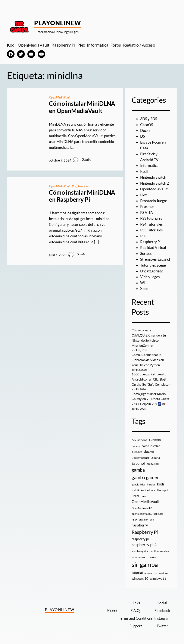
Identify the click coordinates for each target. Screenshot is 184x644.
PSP (143, 235)
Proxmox (147, 206)
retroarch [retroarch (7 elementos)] (143, 555)
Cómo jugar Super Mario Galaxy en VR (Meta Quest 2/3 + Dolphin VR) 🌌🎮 (151, 397)
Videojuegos (150, 275)
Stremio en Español (155, 258)
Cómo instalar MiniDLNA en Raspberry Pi (82, 196)
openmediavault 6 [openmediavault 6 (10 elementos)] (142, 512)
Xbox (144, 287)
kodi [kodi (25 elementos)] (160, 482)
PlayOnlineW (58, 23)
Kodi (144, 171)
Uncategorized (152, 269)
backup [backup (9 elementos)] (136, 444)
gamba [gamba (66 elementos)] (138, 468)
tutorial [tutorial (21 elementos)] (137, 571)
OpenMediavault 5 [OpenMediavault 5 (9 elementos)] (142, 506)
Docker (146, 130)
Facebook (162, 609)
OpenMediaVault (60, 97)
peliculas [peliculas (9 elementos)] (158, 512)
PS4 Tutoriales (151, 223)
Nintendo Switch (153, 177)
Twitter (162, 624)
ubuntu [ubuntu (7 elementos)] (148, 571)
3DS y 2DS (149, 119)
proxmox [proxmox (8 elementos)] (144, 518)
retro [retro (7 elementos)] (134, 555)
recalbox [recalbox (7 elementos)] (165, 549)
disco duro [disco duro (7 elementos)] (137, 450)
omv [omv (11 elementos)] (144, 494)
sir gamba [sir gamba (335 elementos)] (145, 562)
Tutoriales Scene (153, 264)
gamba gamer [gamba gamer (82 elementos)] (145, 475)
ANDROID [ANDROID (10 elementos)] (155, 438)
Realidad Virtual (153, 246)
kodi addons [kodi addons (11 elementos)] (148, 488)
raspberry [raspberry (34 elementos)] (140, 523)
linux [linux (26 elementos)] (135, 494)
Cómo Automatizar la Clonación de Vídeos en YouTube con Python (148, 358)
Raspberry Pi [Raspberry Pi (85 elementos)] (145, 530)
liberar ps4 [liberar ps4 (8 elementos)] (163, 489)
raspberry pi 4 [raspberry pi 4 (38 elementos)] (144, 543)
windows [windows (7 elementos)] (163, 571)
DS (143, 136)
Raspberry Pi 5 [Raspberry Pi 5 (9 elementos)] (140, 549)
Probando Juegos (154, 200)
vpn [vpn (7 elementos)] (155, 571)
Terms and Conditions (136, 616)
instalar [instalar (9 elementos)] (151, 483)
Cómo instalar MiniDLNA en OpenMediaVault (82, 107)
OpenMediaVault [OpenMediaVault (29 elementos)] (145, 500)
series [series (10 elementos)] (153, 555)
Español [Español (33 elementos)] (138, 461)
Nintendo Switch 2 (155, 182)
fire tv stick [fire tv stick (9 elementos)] (153, 462)
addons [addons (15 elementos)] (142, 438)
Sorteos (146, 252)
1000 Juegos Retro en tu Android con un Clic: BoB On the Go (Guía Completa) (151, 377)
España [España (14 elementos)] (155, 456)
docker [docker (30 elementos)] (149, 449)
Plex (144, 194)
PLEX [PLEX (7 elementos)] (134, 518)
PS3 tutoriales (151, 217)
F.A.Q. (136, 609)
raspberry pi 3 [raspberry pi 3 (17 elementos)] (141, 537)
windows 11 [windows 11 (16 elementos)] (158, 577)
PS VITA (147, 211)
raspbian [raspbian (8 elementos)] (154, 549)
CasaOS (147, 124)
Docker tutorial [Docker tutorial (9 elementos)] (140, 456)
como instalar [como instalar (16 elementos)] (151, 444)
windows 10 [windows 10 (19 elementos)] (140, 576)
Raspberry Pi (81, 186)
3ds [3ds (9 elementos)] (134, 438)
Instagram (162, 616)
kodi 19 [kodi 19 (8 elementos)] (135, 489)
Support (136, 624)
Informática (149, 165)
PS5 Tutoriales (151, 229)
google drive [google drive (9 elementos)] (138, 483)
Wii (143, 281)
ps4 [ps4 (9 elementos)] (152, 518)
